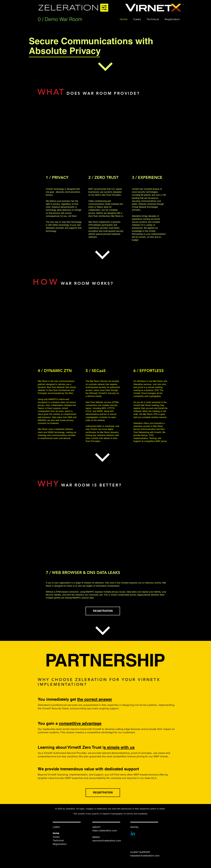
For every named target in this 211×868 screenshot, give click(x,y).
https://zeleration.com (105, 831)
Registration (60, 844)
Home (56, 833)
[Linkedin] (133, 834)
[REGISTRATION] (103, 611)
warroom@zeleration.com (107, 841)
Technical (58, 840)
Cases (56, 837)
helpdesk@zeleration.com (145, 856)
